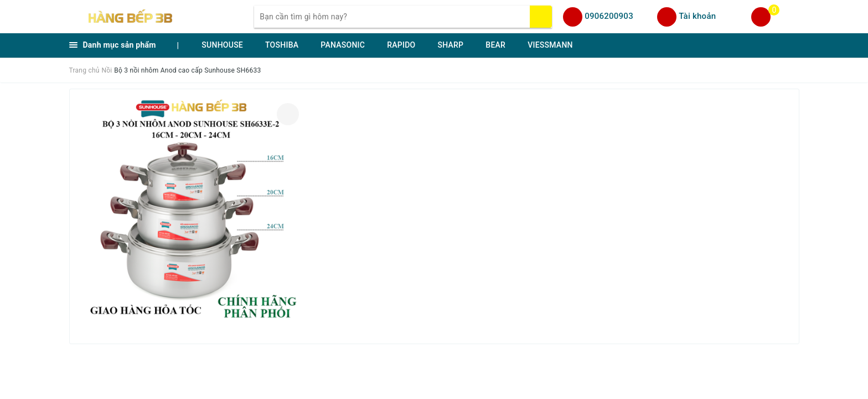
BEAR (495, 45)
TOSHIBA (282, 45)
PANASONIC (343, 45)
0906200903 (609, 16)
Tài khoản (697, 16)
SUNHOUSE (222, 45)
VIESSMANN (550, 45)
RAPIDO (401, 45)
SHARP (450, 45)
